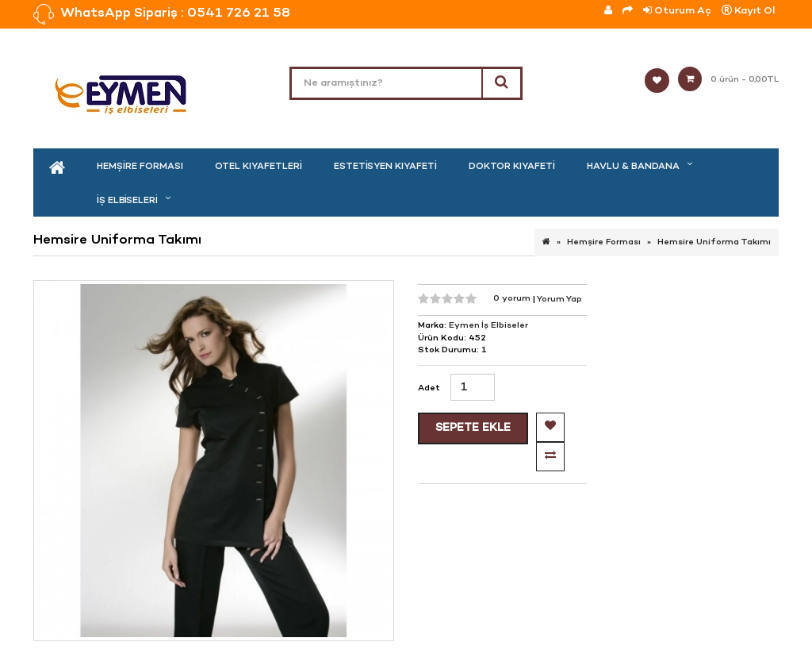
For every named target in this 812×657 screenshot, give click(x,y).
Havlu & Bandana (633, 167)
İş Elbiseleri (127, 201)
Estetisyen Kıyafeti (385, 167)
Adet (429, 388)
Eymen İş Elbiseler (488, 326)
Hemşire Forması (140, 167)
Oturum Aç (677, 11)
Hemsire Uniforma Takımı (714, 242)
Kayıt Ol (748, 11)
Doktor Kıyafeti (512, 167)
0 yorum (513, 299)
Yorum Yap (559, 299)
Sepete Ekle (473, 428)
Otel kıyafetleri (259, 167)
